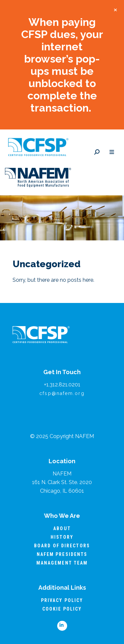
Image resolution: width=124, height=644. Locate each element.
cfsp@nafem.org (62, 393)
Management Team (62, 563)
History (62, 537)
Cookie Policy (62, 609)
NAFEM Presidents (62, 554)
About (62, 528)
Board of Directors (62, 546)
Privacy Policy (62, 600)
